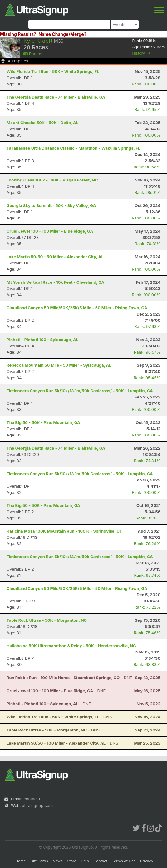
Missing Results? (18, 34)
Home (21, 861)
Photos (33, 54)
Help (85, 861)
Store (72, 861)
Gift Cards (39, 861)
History (141, 53)
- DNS (59, 717)
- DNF (69, 678)
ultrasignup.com (37, 805)
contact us (33, 799)
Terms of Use (124, 861)
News (57, 861)
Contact (101, 861)
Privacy (147, 861)
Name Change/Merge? (62, 34)
